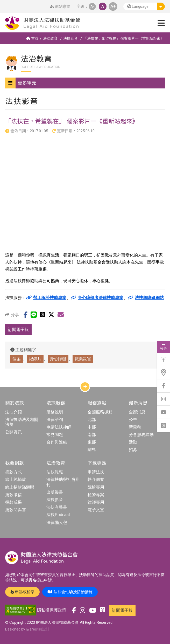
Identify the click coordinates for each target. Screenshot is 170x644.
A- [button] (92, 6)
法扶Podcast (58, 515)
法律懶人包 (57, 522)
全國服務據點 (100, 412)
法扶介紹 (13, 412)
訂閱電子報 (18, 330)
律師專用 (96, 502)
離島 (92, 450)
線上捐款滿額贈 (20, 487)
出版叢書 (55, 492)
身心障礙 (58, 359)
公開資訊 (13, 432)
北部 (92, 420)
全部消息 (137, 412)
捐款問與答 (16, 510)
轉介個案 (96, 479)
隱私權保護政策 (52, 610)
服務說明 (55, 412)
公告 (133, 420)
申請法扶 (96, 472)
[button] (144, 6)
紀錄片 (35, 359)
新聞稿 (135, 427)
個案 (17, 359)
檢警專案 (96, 495)
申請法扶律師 (59, 427)
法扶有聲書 (57, 507)
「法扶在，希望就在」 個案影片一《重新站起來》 (124, 38)
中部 (92, 427)
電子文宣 (96, 510)
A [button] (103, 6)
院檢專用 (96, 487)
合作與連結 (57, 442)
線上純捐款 (16, 479)
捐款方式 (13, 472)
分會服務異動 (141, 435)
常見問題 (55, 435)
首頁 (32, 38)
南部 (92, 435)
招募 (133, 450)
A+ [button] (113, 6)
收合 (164, 347)
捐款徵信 (13, 495)
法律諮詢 (55, 420)
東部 (92, 442)
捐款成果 (13, 502)
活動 (133, 442)
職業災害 (83, 359)
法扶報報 (55, 472)
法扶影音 (70, 38)
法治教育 (50, 38)
